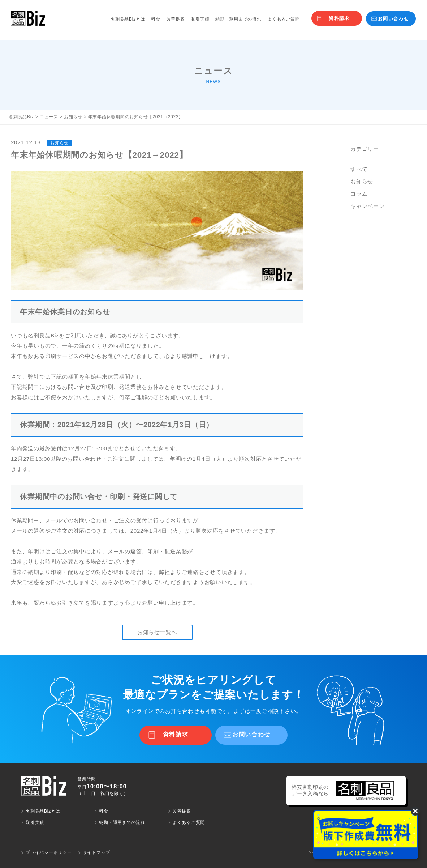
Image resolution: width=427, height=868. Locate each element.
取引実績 (200, 19)
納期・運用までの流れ (238, 19)
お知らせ (362, 181)
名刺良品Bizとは (128, 19)
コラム (359, 194)
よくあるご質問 (283, 19)
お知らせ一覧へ (157, 632)
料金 (156, 19)
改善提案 (176, 19)
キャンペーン (368, 206)
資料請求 (339, 18)
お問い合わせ (393, 19)
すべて (359, 169)
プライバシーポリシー (49, 852)
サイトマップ (97, 852)
